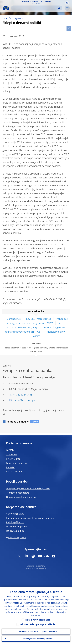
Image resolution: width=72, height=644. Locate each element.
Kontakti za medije (18, 422)
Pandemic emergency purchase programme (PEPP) (37, 321)
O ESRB (10, 450)
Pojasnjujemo (13, 459)
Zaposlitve (11, 454)
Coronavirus (14, 319)
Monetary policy (56, 332)
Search (59, 8)
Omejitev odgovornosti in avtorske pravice (28, 488)
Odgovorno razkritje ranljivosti (22, 497)
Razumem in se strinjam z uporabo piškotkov (38, 631)
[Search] (35, 8)
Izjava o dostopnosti (16, 527)
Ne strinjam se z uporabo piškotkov (38, 639)
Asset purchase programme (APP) (35, 325)
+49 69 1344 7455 (23, 395)
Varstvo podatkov (15, 514)
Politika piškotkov (15, 522)
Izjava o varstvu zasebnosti (38, 620)
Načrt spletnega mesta (17, 537)
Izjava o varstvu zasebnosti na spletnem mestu (30, 518)
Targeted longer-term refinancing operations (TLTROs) (36, 330)
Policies (36, 336)
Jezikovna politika (15, 531)
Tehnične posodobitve (18, 493)
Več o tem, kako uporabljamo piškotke (38, 624)
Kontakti (10, 467)
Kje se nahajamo (15, 472)
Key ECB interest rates (39, 319)
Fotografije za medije (17, 463)
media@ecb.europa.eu (26, 400)
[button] (67, 3)
